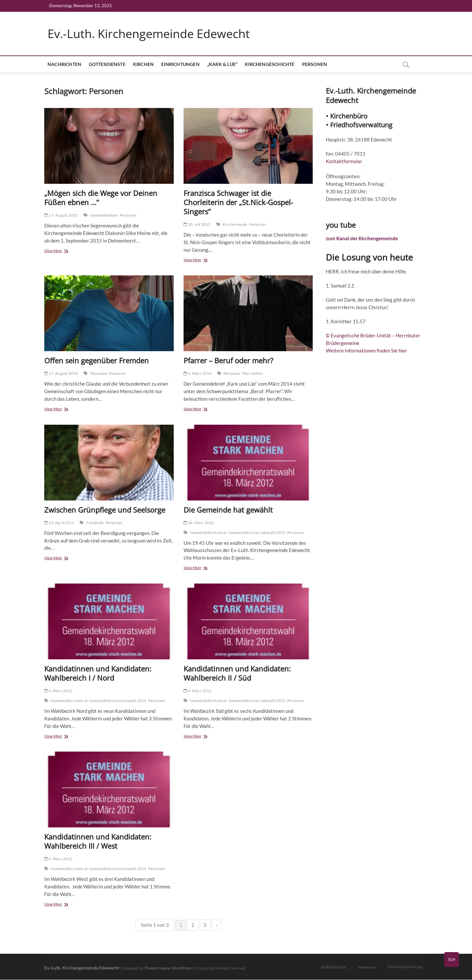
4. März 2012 (58, 691)
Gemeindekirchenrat (208, 533)
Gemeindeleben (104, 215)
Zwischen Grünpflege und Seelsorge (105, 510)
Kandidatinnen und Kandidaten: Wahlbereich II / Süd (237, 673)
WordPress (182, 968)
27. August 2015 (61, 215)
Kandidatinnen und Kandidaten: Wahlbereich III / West (98, 841)
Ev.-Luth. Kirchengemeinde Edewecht (149, 34)
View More (59, 252)
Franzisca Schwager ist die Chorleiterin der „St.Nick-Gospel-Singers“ (238, 202)
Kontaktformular (344, 161)
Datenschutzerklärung (405, 967)
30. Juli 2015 (197, 225)
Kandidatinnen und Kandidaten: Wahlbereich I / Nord (98, 673)
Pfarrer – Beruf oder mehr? (228, 361)
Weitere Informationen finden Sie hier (366, 351)
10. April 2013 (59, 523)
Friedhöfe (95, 523)
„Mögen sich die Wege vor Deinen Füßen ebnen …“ (101, 198)
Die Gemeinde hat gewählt (228, 510)
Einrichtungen (180, 64)
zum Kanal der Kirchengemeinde (362, 239)
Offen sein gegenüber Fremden (97, 361)
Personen (315, 64)
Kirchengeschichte (270, 64)
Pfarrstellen (253, 374)
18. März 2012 (199, 523)
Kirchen (143, 64)
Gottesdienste (107, 64)
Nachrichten (64, 64)
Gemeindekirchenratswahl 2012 (257, 533)
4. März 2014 (198, 374)
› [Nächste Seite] (216, 925)
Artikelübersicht (334, 967)
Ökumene (98, 374)
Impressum (367, 967)
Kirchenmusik (235, 225)
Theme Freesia (157, 968)
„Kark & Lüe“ (222, 64)
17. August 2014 (61, 374)
